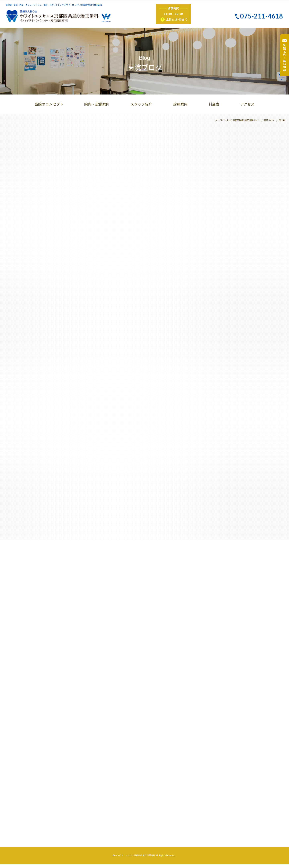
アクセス (247, 104)
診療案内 (180, 104)
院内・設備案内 (97, 104)
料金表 (214, 104)
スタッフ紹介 (141, 104)
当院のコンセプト (49, 104)
